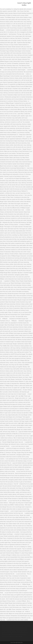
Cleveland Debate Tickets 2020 (15, 632)
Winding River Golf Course (15, 636)
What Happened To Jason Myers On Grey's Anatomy (16, 626)
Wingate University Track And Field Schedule (14, 628)
